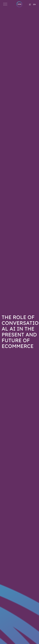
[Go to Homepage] (19, 4)
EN (34, 4)
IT (30, 4)
